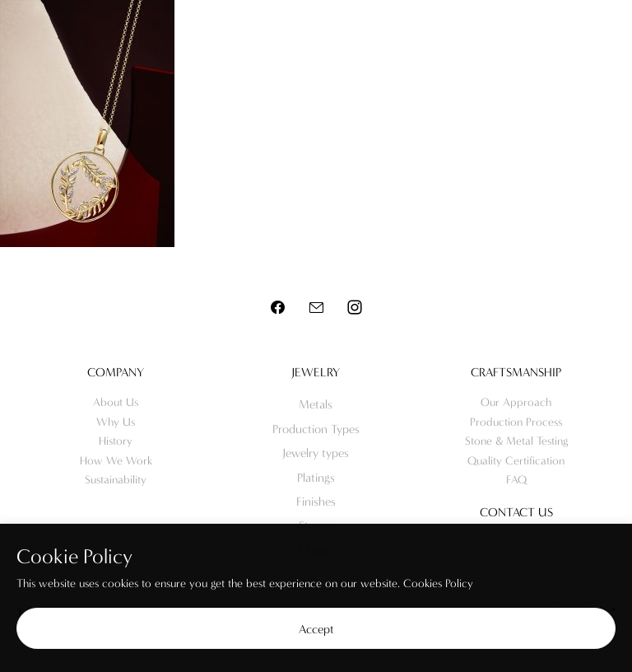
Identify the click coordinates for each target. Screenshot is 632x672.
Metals (316, 404)
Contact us (516, 512)
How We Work (116, 461)
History (116, 441)
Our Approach (516, 402)
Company (116, 372)
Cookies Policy (438, 583)
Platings (316, 478)
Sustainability (116, 480)
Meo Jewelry (316, 33)
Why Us (116, 422)
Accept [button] (316, 629)
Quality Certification (516, 461)
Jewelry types (316, 453)
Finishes (316, 502)
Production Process (516, 422)
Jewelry (316, 372)
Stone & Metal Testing (516, 441)
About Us (116, 402)
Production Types (316, 429)
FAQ (516, 480)
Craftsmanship (516, 372)
